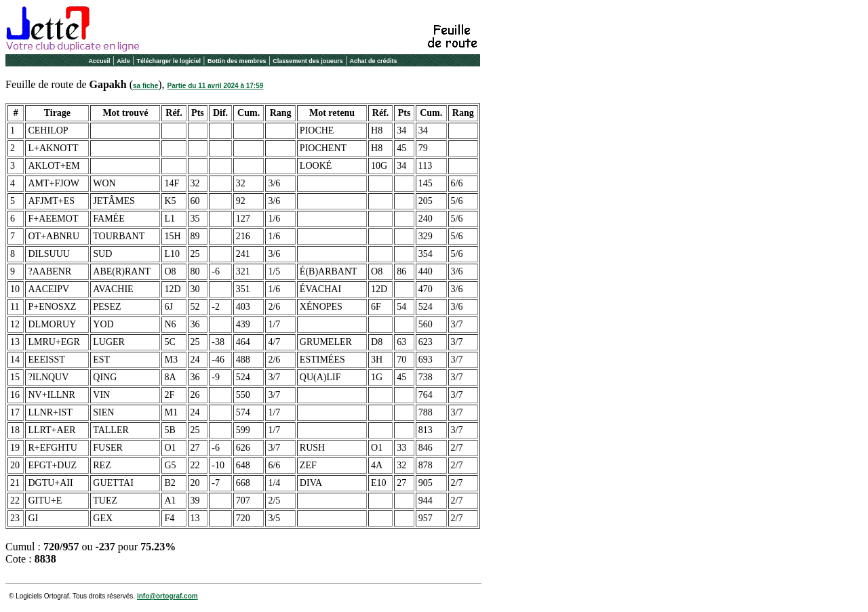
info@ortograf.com (167, 596)
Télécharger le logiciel (169, 61)
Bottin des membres (237, 61)
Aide (123, 61)
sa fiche (145, 86)
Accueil (99, 61)
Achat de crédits (374, 61)
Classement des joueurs (308, 61)
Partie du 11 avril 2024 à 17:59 (216, 86)
